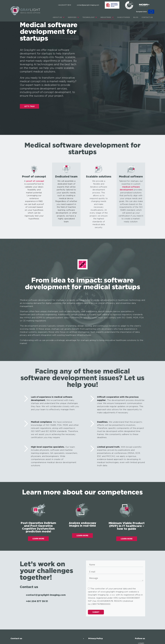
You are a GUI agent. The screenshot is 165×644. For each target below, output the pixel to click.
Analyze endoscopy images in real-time (82, 524)
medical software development (130, 188)
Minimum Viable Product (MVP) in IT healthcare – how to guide (127, 526)
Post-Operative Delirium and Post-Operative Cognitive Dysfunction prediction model (38, 527)
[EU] (145, 12)
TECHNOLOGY (88, 17)
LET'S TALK (29, 106)
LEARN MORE (38, 539)
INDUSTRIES (106, 17)
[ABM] (112, 5)
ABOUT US (57, 17)
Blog (136, 17)
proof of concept (35, 181)
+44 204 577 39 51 (65, 5)
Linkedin (141, 643)
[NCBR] (144, 5)
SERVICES (72, 17)
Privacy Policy (96, 638)
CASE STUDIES (123, 17)
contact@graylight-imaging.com (88, 5)
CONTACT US (147, 17)
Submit (96, 612)
